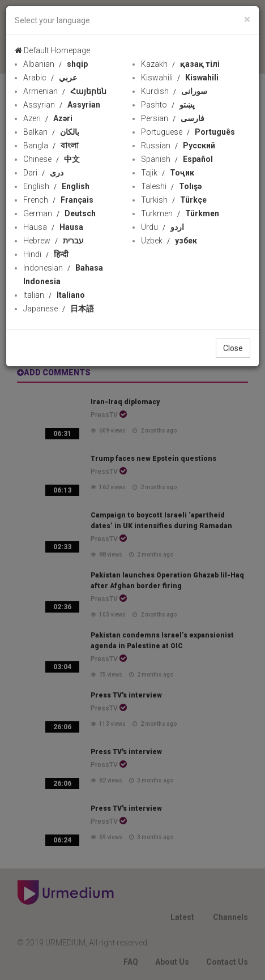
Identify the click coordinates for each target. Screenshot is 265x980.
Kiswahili (180, 78)
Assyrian (62, 105)
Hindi (46, 254)
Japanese (59, 309)
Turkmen (180, 213)
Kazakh (180, 64)
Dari (43, 173)
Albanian (55, 64)
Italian (54, 295)
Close (233, 348)
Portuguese (188, 132)
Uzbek (169, 241)
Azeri (48, 118)
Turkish (174, 200)
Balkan (51, 132)
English (56, 186)
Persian (173, 118)
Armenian (65, 91)
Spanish (177, 159)
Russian (178, 145)
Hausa (53, 227)
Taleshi (171, 186)
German (59, 213)
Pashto (168, 105)
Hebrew (54, 241)
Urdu (163, 227)
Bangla (51, 145)
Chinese (52, 159)
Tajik (168, 173)
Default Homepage (52, 50)
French (58, 200)
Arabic (50, 78)
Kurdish (174, 91)
